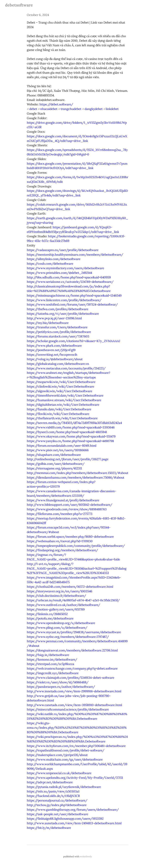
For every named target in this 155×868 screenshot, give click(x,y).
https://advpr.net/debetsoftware (50, 782)
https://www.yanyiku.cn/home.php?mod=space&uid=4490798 (70, 441)
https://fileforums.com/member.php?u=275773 (60, 514)
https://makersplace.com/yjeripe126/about (57, 755)
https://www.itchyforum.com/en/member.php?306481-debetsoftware (76, 746)
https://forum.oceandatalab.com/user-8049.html (62, 446)
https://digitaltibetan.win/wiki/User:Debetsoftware (63, 405)
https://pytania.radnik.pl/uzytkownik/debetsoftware (64, 787)
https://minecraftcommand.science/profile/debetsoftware (68, 709)
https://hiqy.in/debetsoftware (48, 655)
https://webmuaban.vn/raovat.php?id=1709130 (60, 541)
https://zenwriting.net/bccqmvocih (52, 355)
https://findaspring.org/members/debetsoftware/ (62, 550)
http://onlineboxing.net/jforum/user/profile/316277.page (68, 459)
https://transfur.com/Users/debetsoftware (57, 327)
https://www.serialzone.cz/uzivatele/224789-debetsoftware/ (70, 282)
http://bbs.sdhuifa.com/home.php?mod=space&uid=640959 (69, 277)
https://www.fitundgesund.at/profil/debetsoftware (63, 500)
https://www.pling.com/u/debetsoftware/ (57, 628)
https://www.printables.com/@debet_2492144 (59, 273)
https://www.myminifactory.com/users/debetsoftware (65, 268)
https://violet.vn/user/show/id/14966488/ (58, 682)
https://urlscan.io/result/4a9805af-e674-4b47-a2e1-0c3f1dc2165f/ (73, 600)
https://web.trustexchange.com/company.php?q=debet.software (72, 668)
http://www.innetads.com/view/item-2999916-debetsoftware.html (74, 691)
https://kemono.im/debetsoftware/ (52, 659)
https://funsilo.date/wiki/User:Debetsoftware (59, 409)
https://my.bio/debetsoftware (48, 323)
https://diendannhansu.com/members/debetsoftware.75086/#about (76, 477)
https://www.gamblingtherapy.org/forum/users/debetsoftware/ (73, 810)
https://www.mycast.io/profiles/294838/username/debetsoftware (74, 632)
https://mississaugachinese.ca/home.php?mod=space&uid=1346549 (74, 295)
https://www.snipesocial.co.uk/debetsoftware (59, 773)
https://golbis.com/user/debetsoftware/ (56, 464)
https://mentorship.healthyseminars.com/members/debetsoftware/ (75, 255)
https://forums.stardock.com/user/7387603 (58, 336)
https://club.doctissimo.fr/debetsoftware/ (56, 596)
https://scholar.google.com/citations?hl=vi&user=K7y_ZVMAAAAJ (73, 341)
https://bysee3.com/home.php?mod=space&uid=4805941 (67, 432)
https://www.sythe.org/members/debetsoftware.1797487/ (68, 637)
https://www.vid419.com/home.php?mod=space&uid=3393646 (71, 427)
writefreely (86, 856)
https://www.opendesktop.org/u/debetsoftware (61, 623)
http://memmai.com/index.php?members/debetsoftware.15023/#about (77, 473)
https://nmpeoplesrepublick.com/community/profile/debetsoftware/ (76, 546)
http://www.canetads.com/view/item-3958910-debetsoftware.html (74, 705)
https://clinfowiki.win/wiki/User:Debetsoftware (60, 386)
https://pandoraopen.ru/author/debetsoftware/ (61, 687)
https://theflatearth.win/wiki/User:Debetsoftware (62, 418)
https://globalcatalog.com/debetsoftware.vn (58, 364)
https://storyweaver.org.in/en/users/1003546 (60, 591)
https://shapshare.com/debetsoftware (54, 455)
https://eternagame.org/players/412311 (54, 468)
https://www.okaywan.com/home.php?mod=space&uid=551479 (71, 436)
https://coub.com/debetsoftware (50, 264)
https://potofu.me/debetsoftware (50, 618)
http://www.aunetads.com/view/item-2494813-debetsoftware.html (74, 823)
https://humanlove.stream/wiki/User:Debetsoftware (64, 400)
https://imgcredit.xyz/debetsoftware (53, 673)
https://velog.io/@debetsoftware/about (55, 359)
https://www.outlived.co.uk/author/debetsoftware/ (63, 605)
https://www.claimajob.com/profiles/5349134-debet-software (71, 678)
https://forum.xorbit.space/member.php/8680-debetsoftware (70, 537)
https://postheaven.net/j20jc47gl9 (51, 350)
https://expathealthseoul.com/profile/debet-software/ (66, 750)
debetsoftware (19, 5)
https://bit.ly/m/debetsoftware (49, 828)
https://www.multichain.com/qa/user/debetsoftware (65, 759)
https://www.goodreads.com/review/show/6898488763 (67, 509)
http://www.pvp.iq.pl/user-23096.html (54, 318)
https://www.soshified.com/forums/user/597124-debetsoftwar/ (72, 304)
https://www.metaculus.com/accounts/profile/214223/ (66, 368)
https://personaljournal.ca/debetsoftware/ (57, 800)
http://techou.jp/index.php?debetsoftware (57, 805)
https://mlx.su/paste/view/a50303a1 (53, 791)
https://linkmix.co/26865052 (47, 614)
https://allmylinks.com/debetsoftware (54, 259)
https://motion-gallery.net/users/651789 (56, 609)
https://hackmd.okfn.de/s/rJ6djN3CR (53, 796)
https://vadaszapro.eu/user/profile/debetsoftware (63, 250)
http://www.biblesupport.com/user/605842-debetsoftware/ (69, 505)
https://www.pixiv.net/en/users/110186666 (58, 450)
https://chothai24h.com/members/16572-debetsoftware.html (70, 587)
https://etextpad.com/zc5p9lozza (50, 664)
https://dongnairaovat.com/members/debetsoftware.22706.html (72, 650)
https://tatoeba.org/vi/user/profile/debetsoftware (63, 314)
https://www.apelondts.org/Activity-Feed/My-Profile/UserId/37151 (75, 778)
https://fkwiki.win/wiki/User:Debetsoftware (58, 414)
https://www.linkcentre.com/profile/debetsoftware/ (64, 300)
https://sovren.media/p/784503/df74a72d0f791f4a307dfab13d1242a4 (74, 423)
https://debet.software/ (56, 104)
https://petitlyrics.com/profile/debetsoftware (59, 332)
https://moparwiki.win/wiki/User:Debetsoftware (61, 382)
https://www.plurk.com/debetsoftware (54, 346)
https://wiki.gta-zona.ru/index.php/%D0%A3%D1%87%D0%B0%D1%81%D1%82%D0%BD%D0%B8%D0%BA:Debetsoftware (77, 728)
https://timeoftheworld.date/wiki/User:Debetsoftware (65, 395)
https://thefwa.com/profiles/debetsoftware (58, 309)
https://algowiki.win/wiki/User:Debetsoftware (60, 391)
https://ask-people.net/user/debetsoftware (57, 814)
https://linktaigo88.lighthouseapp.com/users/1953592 (65, 819)
